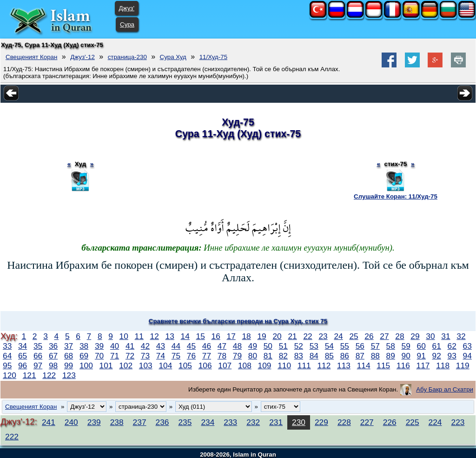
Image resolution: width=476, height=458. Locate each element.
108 (245, 365)
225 (413, 422)
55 (345, 346)
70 (99, 356)
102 (126, 365)
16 (216, 336)
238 (117, 422)
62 (452, 346)
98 (53, 365)
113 (344, 365)
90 (406, 356)
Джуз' (127, 8)
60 (421, 346)
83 (299, 356)
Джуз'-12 (83, 57)
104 (165, 365)
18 (246, 336)
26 (369, 336)
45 (191, 346)
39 (99, 346)
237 (140, 422)
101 (106, 365)
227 (367, 422)
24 (338, 336)
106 (205, 365)
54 (329, 346)
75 (176, 356)
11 (139, 336)
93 (452, 356)
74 (161, 356)
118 (443, 365)
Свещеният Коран (31, 57)
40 (115, 346)
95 (7, 365)
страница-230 (127, 57)
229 (321, 422)
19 (261, 336)
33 (7, 346)
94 (467, 356)
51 (283, 346)
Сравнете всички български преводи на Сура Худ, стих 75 (238, 321)
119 (463, 365)
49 (253, 346)
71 (115, 356)
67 (53, 356)
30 (430, 336)
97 (38, 365)
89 (391, 356)
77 (207, 356)
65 (23, 356)
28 (400, 336)
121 (30, 375)
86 (345, 356)
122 (49, 375)
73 (145, 356)
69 (84, 356)
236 (162, 422)
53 (314, 346)
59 (406, 346)
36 (53, 346)
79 (237, 356)
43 (161, 346)
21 (292, 336)
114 (364, 365)
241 (49, 422)
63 (467, 346)
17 (231, 336)
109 (265, 365)
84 (314, 356)
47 (222, 346)
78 (222, 356)
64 (7, 356)
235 (185, 422)
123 (69, 375)
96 (23, 365)
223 (458, 422)
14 (185, 336)
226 (390, 422)
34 (23, 346)
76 (191, 356)
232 (253, 422)
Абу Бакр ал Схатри (445, 389)
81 (268, 356)
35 (38, 346)
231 (276, 422)
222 (12, 437)
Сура (127, 24)
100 (86, 365)
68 (69, 356)
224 (435, 422)
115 (383, 365)
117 (423, 365)
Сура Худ (173, 57)
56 (360, 346)
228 (344, 422)
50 (268, 346)
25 (354, 336)
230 (299, 422)
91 (421, 356)
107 (225, 365)
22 (307, 336)
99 (69, 365)
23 (323, 336)
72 (130, 356)
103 (146, 365)
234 (208, 422)
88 (375, 356)
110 (284, 365)
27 (384, 336)
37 (69, 346)
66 (38, 356)
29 (415, 336)
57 (375, 346)
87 (360, 356)
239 (94, 422)
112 (324, 365)
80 (253, 356)
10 (124, 336)
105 (185, 365)
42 (145, 346)
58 (391, 346)
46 (207, 346)
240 (71, 422)
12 (155, 336)
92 (437, 356)
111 (304, 365)
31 (446, 336)
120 (10, 375)
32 (461, 336)
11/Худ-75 (213, 57)
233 (230, 422)
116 (403, 365)
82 (283, 356)
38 (84, 346)
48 (237, 346)
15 (201, 336)
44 (176, 346)
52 (299, 346)
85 (329, 356)
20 (277, 336)
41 (130, 346)
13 (170, 336)
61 (437, 346)
